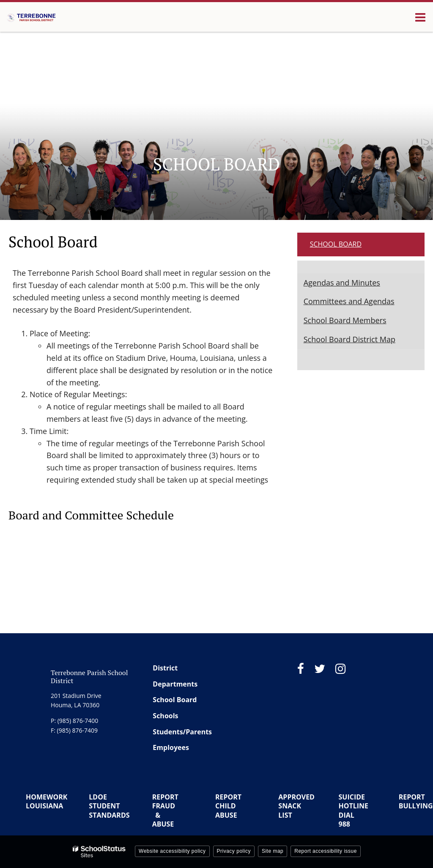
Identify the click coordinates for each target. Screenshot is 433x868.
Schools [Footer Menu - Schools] (165, 716)
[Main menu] (420, 17)
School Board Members (345, 320)
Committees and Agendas (349, 301)
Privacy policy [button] (234, 851)
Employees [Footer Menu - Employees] (171, 747)
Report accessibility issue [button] (326, 851)
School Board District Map (349, 339)
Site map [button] (273, 851)
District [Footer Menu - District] (165, 668)
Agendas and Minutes (342, 283)
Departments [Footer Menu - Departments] (175, 684)
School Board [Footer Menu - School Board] (175, 700)
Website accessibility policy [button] (172, 851)
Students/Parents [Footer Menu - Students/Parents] (182, 732)
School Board (336, 244)
